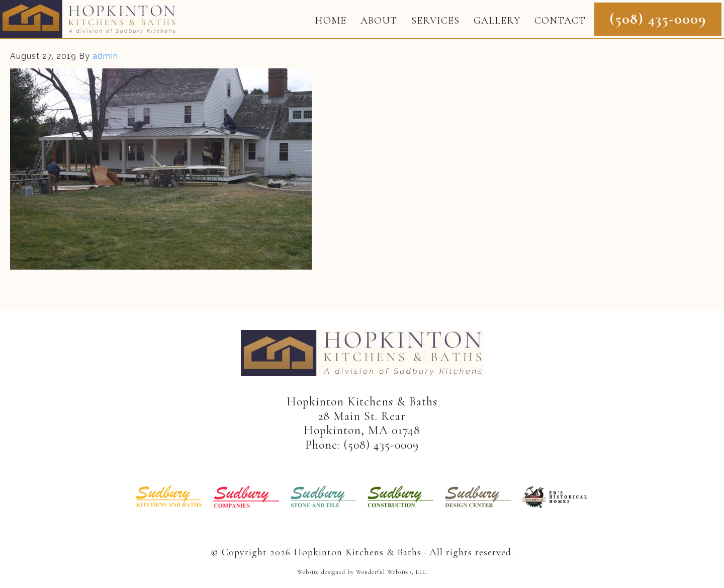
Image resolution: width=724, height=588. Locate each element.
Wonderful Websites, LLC (391, 572)
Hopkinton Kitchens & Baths (91, 19)
